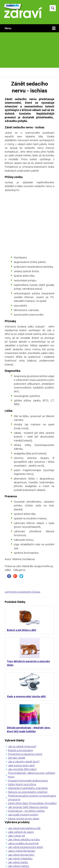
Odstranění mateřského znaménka (28, 788)
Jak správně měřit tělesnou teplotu (28, 807)
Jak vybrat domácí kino (21, 855)
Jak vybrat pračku (18, 862)
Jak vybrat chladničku (20, 858)
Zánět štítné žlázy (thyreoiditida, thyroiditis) (32, 803)
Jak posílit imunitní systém (23, 815)
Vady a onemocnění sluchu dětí (26, 696)
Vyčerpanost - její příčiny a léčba (26, 811)
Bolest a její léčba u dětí (22, 630)
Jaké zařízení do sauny (21, 832)
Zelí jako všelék (17, 758)
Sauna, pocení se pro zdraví (24, 819)
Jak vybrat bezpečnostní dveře (25, 847)
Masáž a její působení (20, 750)
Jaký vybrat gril (16, 836)
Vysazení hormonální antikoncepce (28, 781)
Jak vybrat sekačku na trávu (24, 839)
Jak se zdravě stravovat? (22, 746)
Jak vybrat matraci (18, 866)
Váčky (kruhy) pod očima (22, 784)
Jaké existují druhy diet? (21, 765)
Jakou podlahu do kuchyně (23, 843)
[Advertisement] (29, 51)
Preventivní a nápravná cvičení (25, 754)
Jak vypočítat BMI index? (22, 769)
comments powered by (22, 592)
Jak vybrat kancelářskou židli (24, 828)
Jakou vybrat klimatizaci (22, 851)
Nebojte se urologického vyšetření (28, 792)
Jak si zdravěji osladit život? (24, 762)
